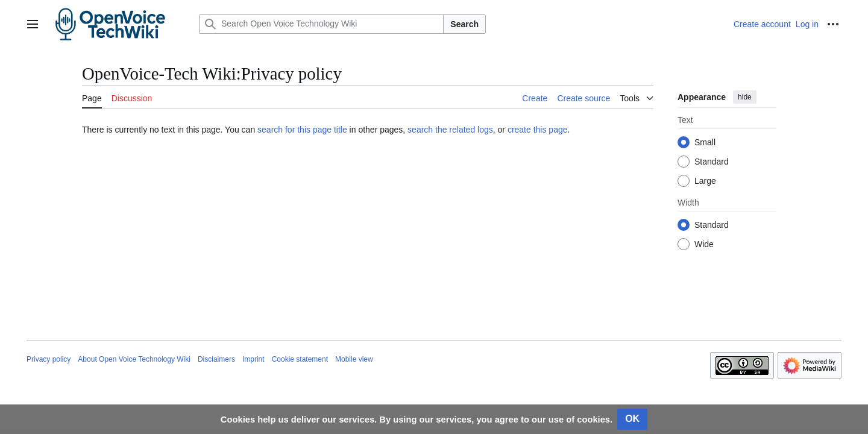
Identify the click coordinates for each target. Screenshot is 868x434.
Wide (704, 244)
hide (745, 97)
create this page (538, 130)
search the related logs (450, 130)
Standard (712, 162)
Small (705, 142)
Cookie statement (300, 359)
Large (705, 181)
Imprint (253, 359)
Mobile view (354, 359)
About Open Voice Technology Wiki (134, 359)
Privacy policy (49, 359)
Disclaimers (216, 359)
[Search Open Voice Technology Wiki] (321, 24)
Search (464, 24)
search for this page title (302, 130)
